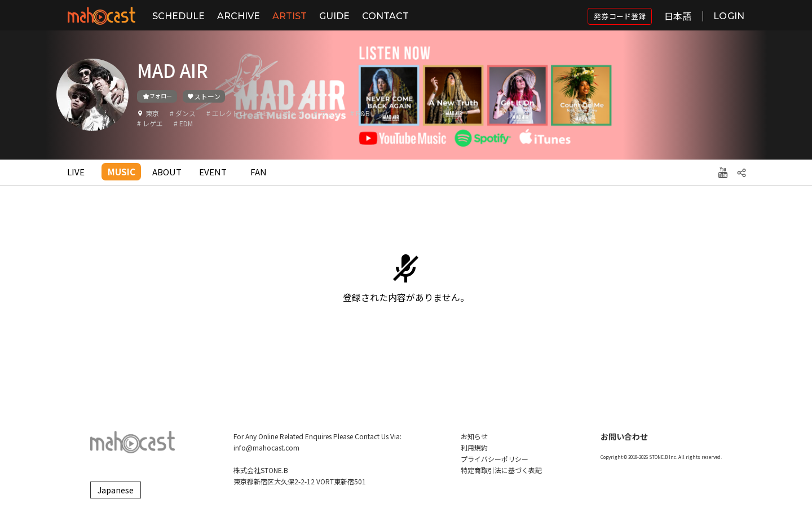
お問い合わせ (624, 436)
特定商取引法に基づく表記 (501, 470)
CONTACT (385, 16)
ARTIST (290, 16)
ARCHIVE (239, 16)
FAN (259, 172)
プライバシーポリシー (495, 459)
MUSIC (122, 172)
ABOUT (167, 172)
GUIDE (334, 16)
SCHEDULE (178, 16)
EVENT (213, 172)
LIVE (76, 172)
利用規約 (474, 447)
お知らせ (474, 436)
